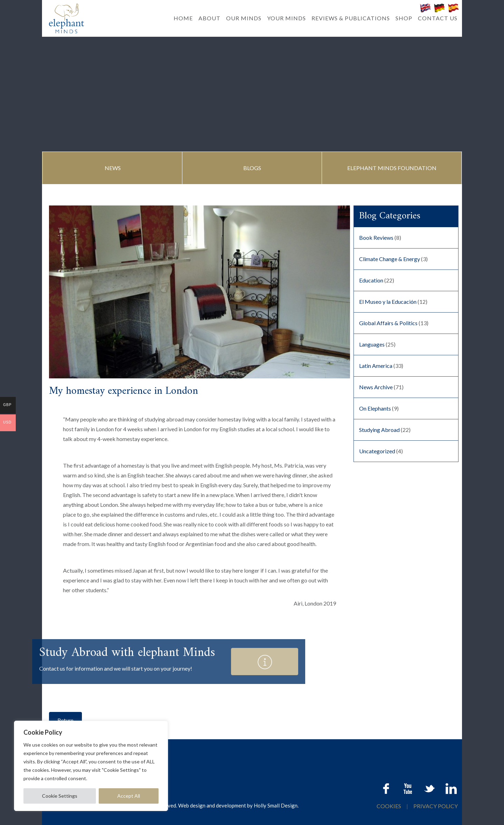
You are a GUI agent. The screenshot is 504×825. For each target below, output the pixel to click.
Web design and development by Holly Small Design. (238, 805)
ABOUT (209, 18)
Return (65, 720)
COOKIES (389, 806)
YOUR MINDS (286, 18)
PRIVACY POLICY (436, 806)
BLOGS (252, 168)
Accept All (129, 796)
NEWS (113, 168)
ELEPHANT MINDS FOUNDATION (392, 168)
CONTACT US (438, 18)
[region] (91, 766)
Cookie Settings (60, 796)
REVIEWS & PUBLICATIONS (351, 18)
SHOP (404, 18)
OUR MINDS (244, 18)
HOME (183, 18)
